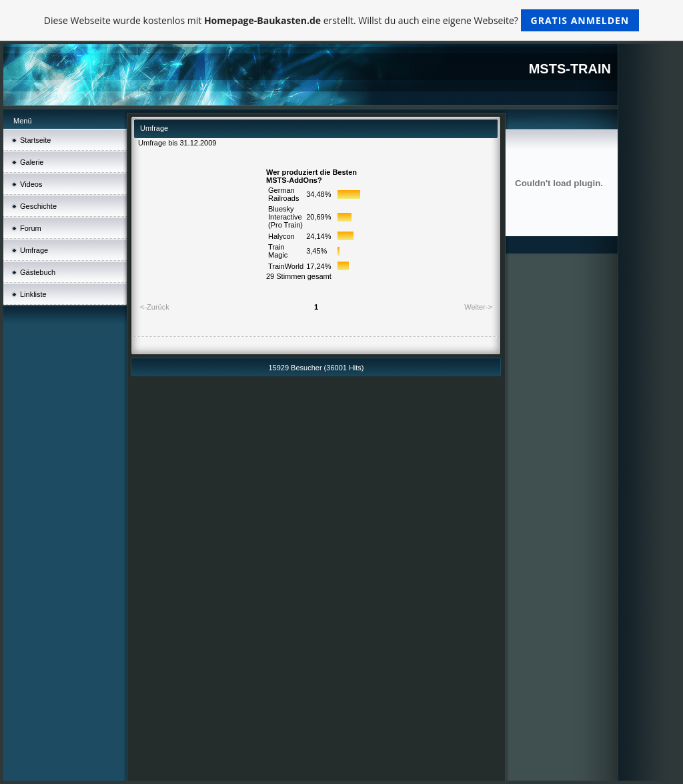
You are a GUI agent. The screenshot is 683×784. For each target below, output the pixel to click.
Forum (31, 228)
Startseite (35, 140)
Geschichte (38, 206)
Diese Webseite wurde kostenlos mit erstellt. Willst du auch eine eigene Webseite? (342, 20)
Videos (31, 184)
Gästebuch (38, 272)
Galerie (32, 162)
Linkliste (33, 294)
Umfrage (34, 250)
